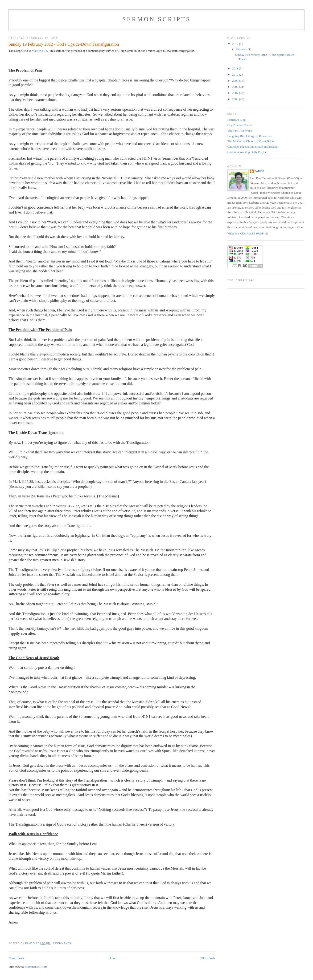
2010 (236, 75)
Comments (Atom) (37, 967)
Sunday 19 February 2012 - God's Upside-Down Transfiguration (64, 44)
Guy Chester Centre (240, 125)
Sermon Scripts (156, 19)
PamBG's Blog (237, 120)
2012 (236, 44)
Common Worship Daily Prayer (247, 152)
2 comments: (63, 943)
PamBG (259, 171)
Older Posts (208, 958)
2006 (236, 99)
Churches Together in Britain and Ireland (253, 147)
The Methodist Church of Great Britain (251, 141)
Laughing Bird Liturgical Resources (249, 136)
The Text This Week (240, 131)
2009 (236, 81)
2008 (236, 87)
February (242, 49)
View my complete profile (248, 234)
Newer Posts (16, 958)
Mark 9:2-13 (39, 51)
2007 (236, 93)
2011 (236, 68)
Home (112, 958)
